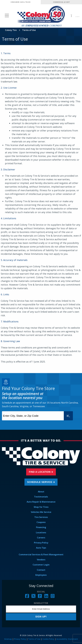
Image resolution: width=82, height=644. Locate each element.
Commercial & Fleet (61, 2)
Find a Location (40, 472)
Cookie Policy (48, 639)
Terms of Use (34, 639)
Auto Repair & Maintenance (41, 502)
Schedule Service (40, 482)
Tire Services (41, 517)
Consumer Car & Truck (20, 2)
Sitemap (8, 639)
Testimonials (41, 497)
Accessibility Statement (67, 639)
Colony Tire (11, 30)
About (41, 492)
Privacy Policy (41, 543)
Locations (41, 532)
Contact (41, 570)
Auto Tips (41, 548)
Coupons (41, 522)
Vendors (41, 560)
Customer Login (41, 565)
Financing (41, 527)
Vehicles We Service (41, 512)
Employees (41, 575)
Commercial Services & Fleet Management (41, 555)
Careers (41, 538)
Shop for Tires (41, 507)
